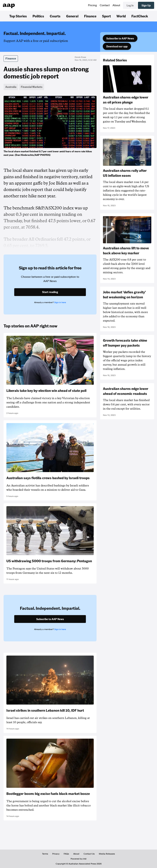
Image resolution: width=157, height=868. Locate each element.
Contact (105, 5)
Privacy (56, 854)
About (116, 5)
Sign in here (60, 302)
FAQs (66, 854)
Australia (11, 87)
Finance (90, 16)
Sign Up (146, 5)
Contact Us (89, 854)
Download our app (117, 46)
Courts (55, 16)
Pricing (92, 5)
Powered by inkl (78, 859)
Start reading (50, 292)
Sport (106, 16)
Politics (38, 16)
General (72, 16)
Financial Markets (32, 87)
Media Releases (107, 854)
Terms (45, 854)
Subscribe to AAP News (120, 38)
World (121, 16)
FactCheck (140, 16)
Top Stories (18, 16)
